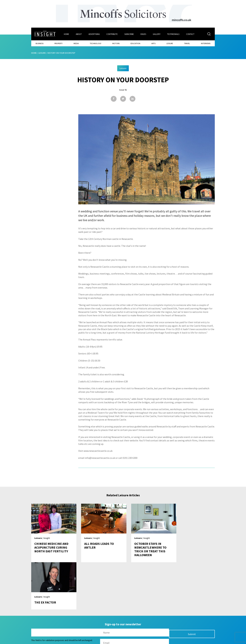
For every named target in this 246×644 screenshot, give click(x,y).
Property (58, 43)
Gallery (157, 34)
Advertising (94, 34)
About (79, 34)
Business (40, 43)
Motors (116, 43)
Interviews (206, 43)
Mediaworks (58, 641)
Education (135, 43)
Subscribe (129, 34)
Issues (144, 34)
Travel (187, 43)
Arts (153, 43)
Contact (191, 34)
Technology (95, 43)
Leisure (170, 43)
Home (66, 34)
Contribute (112, 34)
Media (76, 43)
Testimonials (174, 34)
